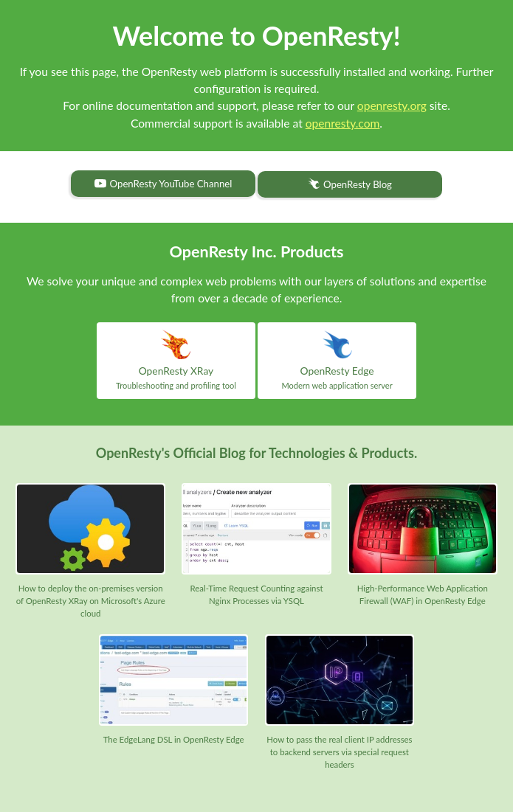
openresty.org (392, 105)
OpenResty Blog (350, 184)
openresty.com (343, 123)
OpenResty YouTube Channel (163, 184)
